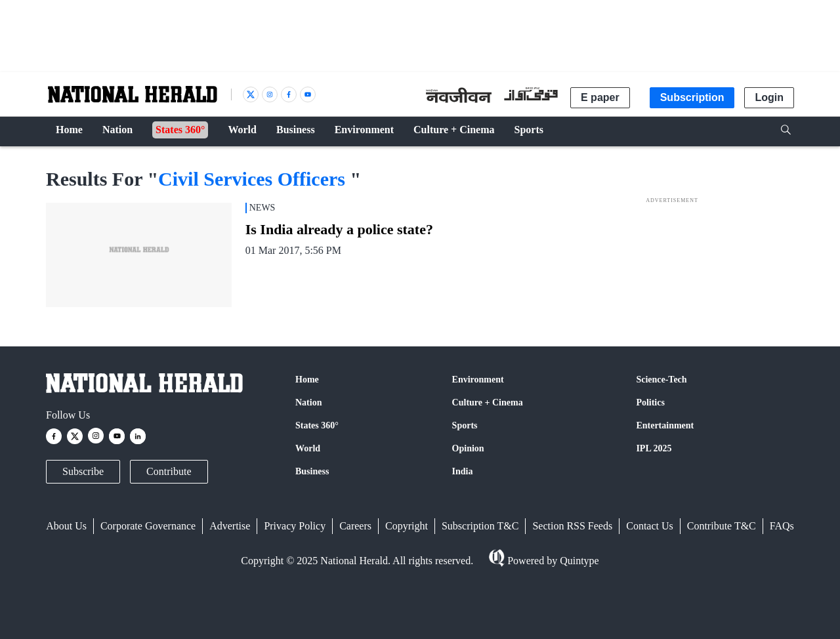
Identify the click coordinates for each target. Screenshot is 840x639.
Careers (355, 526)
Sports (465, 425)
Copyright (407, 526)
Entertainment (665, 425)
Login (769, 97)
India (463, 471)
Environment (478, 380)
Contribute (169, 471)
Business (312, 471)
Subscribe (83, 471)
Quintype (578, 561)
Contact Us (650, 526)
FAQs (782, 526)
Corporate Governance (148, 526)
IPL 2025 (654, 448)
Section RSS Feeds (572, 526)
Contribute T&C (722, 526)
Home (307, 380)
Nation (308, 402)
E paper (600, 97)
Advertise (230, 526)
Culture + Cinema (488, 402)
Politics (650, 402)
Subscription (692, 97)
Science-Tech (661, 380)
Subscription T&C (480, 526)
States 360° (317, 425)
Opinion (468, 448)
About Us (66, 526)
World (308, 448)
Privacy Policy (295, 526)
